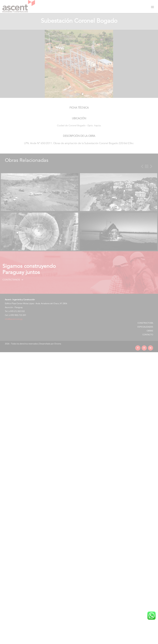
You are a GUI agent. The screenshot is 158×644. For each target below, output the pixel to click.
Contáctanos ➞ (13, 280)
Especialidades (145, 327)
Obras (150, 331)
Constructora (145, 323)
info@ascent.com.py (14, 319)
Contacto (148, 335)
